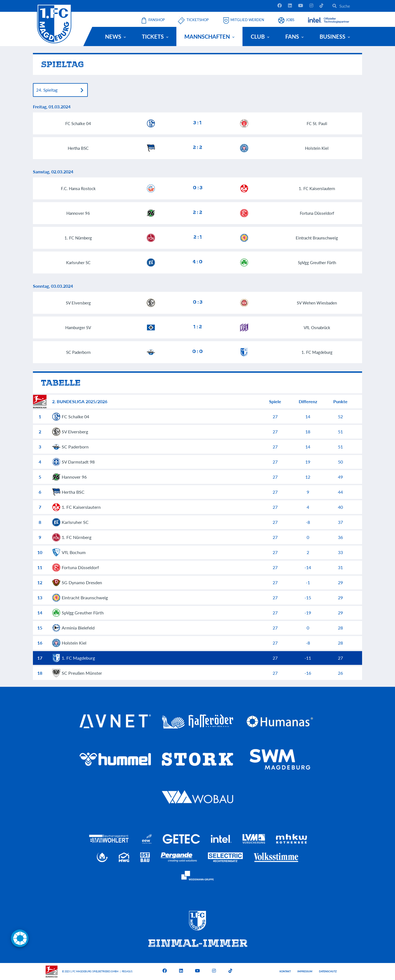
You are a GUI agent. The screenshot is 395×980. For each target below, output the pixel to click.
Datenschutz (328, 971)
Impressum (305, 971)
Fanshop (157, 20)
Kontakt (285, 971)
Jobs (290, 20)
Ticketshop (198, 20)
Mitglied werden (247, 20)
